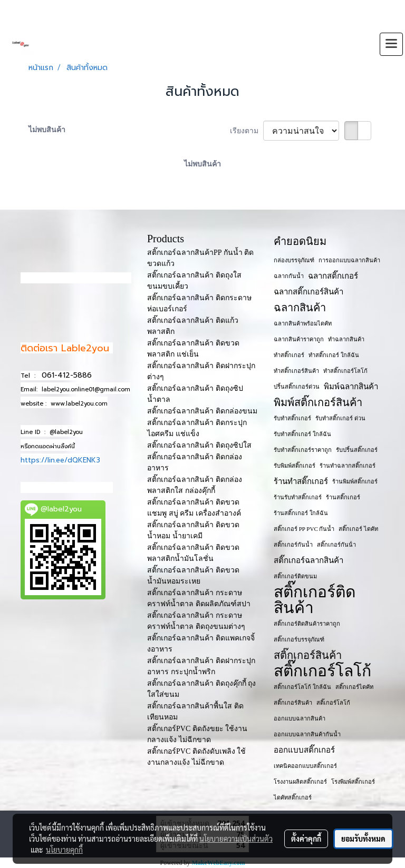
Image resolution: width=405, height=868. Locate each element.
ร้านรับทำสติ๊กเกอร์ (298, 497)
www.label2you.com (79, 404)
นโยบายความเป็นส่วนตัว (236, 839)
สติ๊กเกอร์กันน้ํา (336, 545)
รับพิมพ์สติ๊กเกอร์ (295, 466)
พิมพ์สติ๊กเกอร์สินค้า (318, 402)
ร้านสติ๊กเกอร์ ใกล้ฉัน (301, 513)
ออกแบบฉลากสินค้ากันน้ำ (307, 734)
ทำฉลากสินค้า (346, 339)
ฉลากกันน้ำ (289, 276)
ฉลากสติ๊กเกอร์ (333, 276)
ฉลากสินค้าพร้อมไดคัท (303, 323)
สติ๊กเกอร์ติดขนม (295, 576)
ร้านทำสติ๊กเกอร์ (301, 481)
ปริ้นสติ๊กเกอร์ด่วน (297, 387)
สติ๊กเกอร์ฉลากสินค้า (308, 560)
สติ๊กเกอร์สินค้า (308, 655)
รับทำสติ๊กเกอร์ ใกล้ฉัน (302, 434)
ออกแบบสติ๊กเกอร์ (304, 750)
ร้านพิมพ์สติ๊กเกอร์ (355, 481)
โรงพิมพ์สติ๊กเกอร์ (353, 782)
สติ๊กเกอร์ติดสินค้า (315, 600)
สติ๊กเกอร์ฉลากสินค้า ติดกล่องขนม (202, 411)
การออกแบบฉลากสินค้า (349, 260)
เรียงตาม (247, 131)
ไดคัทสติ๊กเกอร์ (293, 797)
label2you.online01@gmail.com (86, 389)
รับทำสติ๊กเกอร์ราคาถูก (303, 450)
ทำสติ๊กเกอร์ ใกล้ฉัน (334, 355)
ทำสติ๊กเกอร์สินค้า (296, 371)
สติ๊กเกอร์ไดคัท (354, 687)
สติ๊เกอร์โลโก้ (333, 703)
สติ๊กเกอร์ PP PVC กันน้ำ (304, 529)
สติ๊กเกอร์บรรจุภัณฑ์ (299, 639)
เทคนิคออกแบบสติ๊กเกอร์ (305, 766)
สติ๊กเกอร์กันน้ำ (293, 545)
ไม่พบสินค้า (47, 130)
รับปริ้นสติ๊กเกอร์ (357, 450)
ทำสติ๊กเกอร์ (289, 355)
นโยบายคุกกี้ (64, 850)
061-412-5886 (67, 375)
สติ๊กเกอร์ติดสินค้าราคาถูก (307, 624)
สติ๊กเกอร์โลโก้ (322, 671)
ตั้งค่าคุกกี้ (306, 839)
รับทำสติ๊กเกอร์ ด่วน (340, 418)
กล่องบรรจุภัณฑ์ (294, 260)
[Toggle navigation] (391, 44)
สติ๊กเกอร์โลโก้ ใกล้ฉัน (302, 687)
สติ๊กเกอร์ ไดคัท (358, 529)
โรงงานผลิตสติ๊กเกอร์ (300, 782)
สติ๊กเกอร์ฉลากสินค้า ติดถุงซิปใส (199, 445)
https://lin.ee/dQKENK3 (60, 460)
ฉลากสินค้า (300, 308)
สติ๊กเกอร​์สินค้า (293, 703)
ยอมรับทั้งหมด (363, 839)
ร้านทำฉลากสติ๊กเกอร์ (348, 466)
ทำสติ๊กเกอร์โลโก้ (345, 371)
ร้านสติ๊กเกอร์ (343, 497)
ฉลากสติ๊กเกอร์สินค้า (308, 292)
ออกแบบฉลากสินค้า (300, 718)
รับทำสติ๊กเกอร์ (292, 418)
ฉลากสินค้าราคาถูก (299, 339)
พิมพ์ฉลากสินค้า (351, 387)
